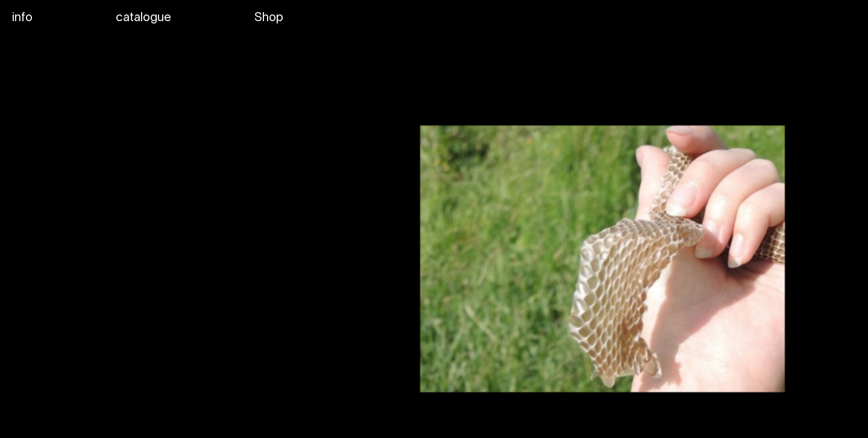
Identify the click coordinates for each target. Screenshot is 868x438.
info (22, 18)
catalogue (143, 18)
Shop (269, 18)
